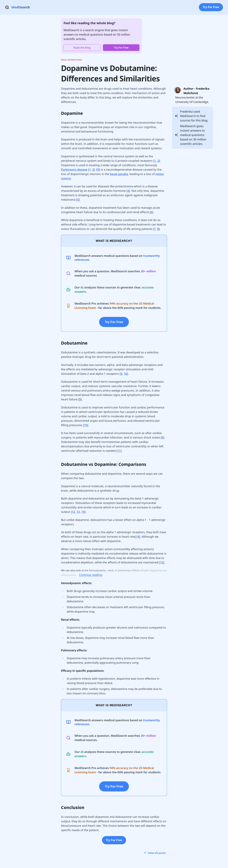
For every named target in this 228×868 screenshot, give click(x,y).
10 (125, 374)
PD (98, 170)
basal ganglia (119, 174)
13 (78, 512)
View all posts (155, 853)
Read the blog (82, 48)
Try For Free (211, 7)
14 (138, 537)
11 (119, 451)
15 (162, 562)
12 (73, 512)
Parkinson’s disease (74, 170)
